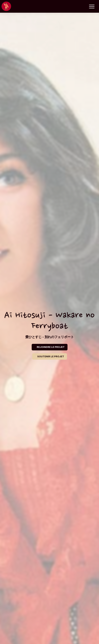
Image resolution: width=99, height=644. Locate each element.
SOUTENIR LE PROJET (51, 356)
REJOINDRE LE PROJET (51, 347)
